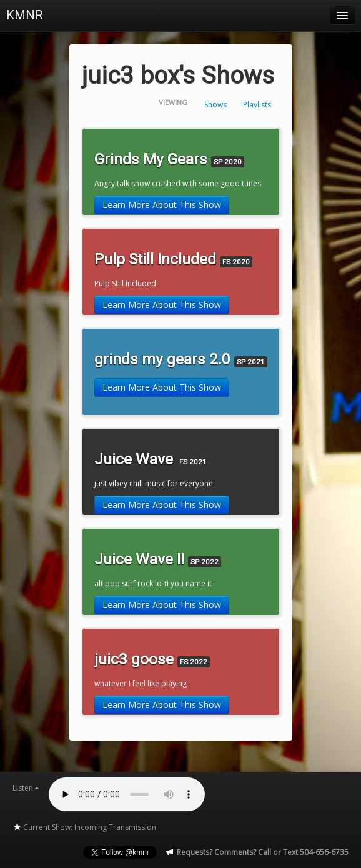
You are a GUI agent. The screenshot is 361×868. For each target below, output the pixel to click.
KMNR (25, 15)
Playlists (257, 105)
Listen (26, 788)
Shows (215, 105)
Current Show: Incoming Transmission (84, 827)
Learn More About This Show (162, 205)
